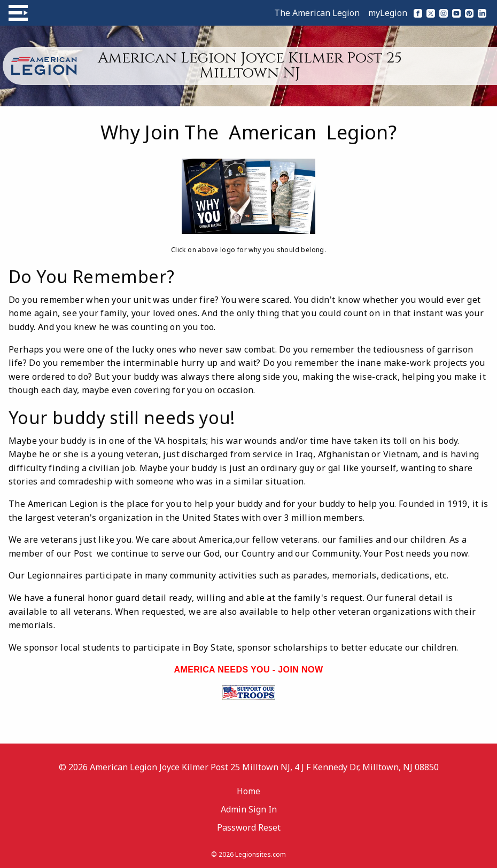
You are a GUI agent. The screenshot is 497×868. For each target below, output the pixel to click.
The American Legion (317, 13)
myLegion (388, 13)
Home (248, 791)
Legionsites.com (261, 854)
